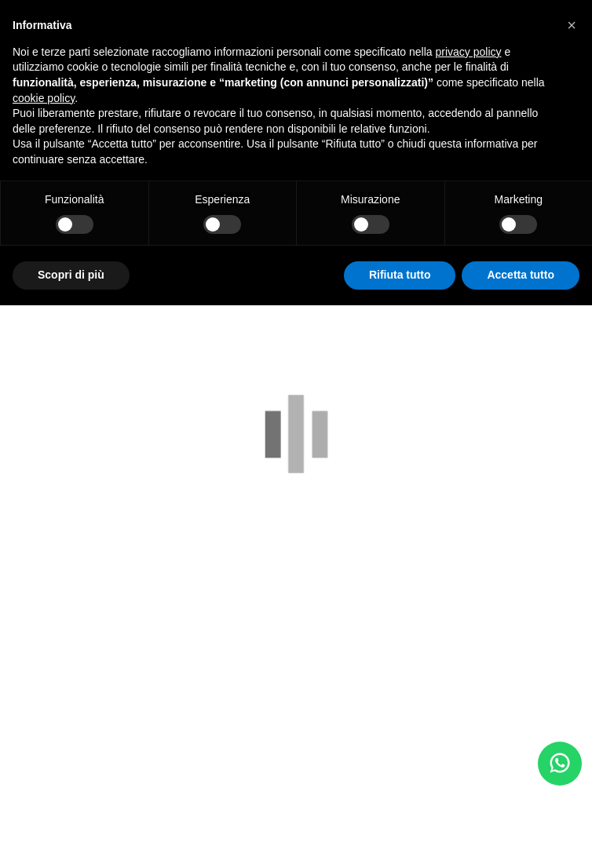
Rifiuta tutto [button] (400, 275)
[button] (572, 25)
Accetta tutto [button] (521, 275)
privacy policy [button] (469, 52)
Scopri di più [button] (71, 275)
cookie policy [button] (44, 98)
